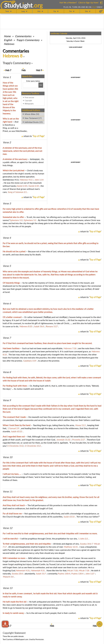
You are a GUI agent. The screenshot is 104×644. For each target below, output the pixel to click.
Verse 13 (7, 588)
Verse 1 (7, 77)
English (8, 40)
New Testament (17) (33, 118)
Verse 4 (7, 238)
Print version (29, 97)
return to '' (34, 136)
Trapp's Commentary (28, 40)
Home (7, 36)
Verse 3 (7, 203)
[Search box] (30, 85)
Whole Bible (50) (32, 114)
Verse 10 (7, 457)
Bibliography (29, 104)
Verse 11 (7, 492)
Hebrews (9, 44)
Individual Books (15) (34, 122)
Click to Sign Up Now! (88, 3)
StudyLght (18, 5)
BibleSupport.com (22, 639)
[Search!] (41, 85)
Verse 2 (7, 142)
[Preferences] (101, 11)
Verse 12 (7, 528)
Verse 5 (7, 266)
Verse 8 (7, 372)
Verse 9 (7, 400)
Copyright (28, 101)
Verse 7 (7, 338)
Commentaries (23, 36)
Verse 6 (7, 303)
